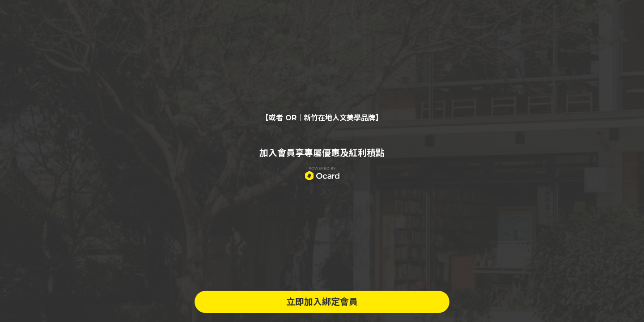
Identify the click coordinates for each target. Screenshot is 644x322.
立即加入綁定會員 (322, 302)
